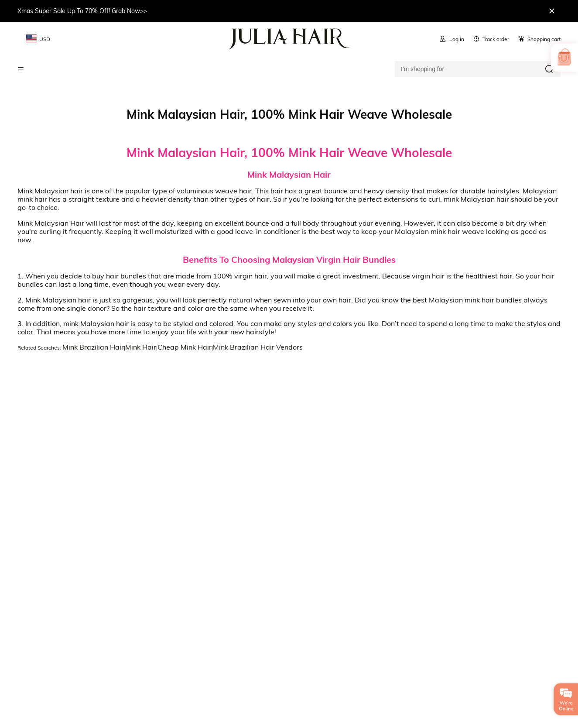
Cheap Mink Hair (185, 347)
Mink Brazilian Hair (93, 347)
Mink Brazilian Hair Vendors (258, 347)
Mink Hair (141, 347)
